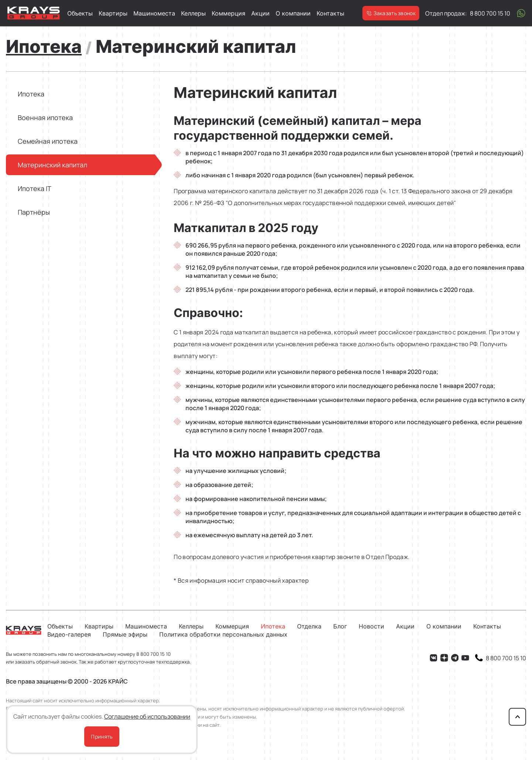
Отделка (309, 626)
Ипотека (273, 626)
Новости (371, 626)
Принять (102, 737)
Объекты (80, 13)
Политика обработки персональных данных (223, 634)
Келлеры (193, 13)
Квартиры (113, 13)
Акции (260, 13)
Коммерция (229, 13)
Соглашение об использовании (147, 716)
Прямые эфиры (125, 634)
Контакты (330, 13)
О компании (293, 13)
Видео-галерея (69, 634)
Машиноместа (154, 13)
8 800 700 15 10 (154, 654)
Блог (340, 626)
